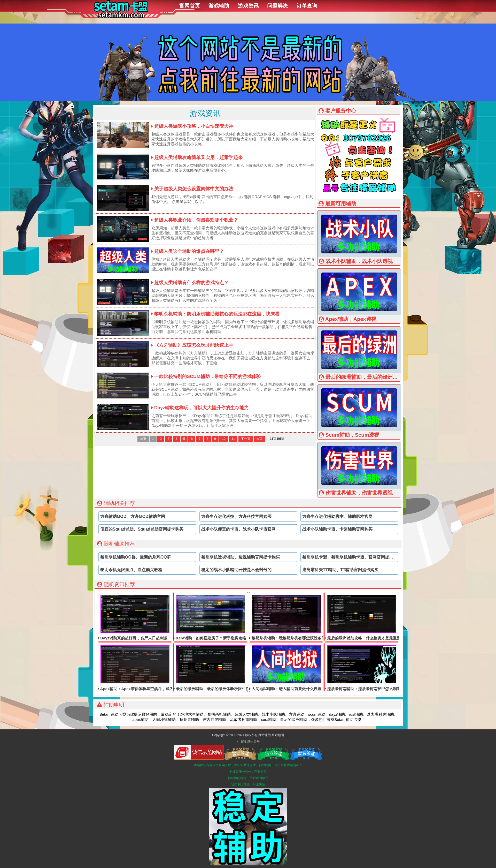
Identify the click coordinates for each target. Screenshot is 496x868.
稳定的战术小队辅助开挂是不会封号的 (236, 570)
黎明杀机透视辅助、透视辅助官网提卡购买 (241, 557)
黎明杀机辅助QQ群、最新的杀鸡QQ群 (136, 557)
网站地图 (265, 735)
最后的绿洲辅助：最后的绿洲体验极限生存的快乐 (217, 667)
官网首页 (190, 6)
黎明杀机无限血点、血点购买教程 (131, 570)
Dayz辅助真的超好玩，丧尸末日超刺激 (135, 616)
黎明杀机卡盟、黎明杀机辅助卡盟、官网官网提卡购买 (350, 557)
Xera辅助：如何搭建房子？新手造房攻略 (211, 616)
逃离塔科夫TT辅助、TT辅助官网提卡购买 (340, 570)
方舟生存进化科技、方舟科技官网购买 (236, 516)
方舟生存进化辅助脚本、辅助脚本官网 (337, 516)
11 (233, 439)
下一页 (246, 439)
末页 (259, 439)
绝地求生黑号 (250, 742)
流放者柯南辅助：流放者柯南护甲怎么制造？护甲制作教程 (376, 667)
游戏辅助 (219, 6)
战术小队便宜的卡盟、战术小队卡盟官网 (238, 529)
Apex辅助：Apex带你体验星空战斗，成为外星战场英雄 (147, 667)
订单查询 (307, 6)
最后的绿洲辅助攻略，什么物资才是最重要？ (365, 616)
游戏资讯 (248, 6)
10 (224, 439)
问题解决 (277, 6)
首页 (143, 439)
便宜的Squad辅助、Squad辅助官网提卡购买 (142, 529)
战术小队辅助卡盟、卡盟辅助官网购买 (337, 529)
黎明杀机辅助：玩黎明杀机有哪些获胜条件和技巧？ (295, 616)
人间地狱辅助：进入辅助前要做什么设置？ (287, 667)
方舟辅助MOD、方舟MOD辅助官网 (133, 516)
